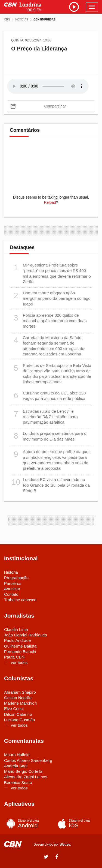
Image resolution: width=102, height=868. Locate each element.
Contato (11, 594)
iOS (75, 824)
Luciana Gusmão (19, 720)
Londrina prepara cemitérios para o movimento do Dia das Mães (48, 436)
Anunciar (12, 589)
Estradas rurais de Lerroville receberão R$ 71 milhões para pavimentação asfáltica (44, 417)
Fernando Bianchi (20, 652)
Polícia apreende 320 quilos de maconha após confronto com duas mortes (48, 321)
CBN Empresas (44, 20)
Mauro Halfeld (17, 755)
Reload (50, 202)
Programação (16, 578)
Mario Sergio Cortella (23, 771)
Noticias (22, 20)
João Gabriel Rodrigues (26, 635)
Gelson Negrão (18, 698)
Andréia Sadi (16, 766)
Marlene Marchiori (20, 703)
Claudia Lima (16, 629)
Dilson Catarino (18, 714)
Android (24, 824)
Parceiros (13, 583)
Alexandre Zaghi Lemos (26, 777)
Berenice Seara (18, 782)
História (11, 572)
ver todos (16, 662)
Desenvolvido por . (52, 845)
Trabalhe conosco (20, 600)
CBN (7, 20)
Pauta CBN (14, 657)
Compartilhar (55, 106)
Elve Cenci (14, 709)
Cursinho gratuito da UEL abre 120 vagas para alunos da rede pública (48, 396)
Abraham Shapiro (20, 692)
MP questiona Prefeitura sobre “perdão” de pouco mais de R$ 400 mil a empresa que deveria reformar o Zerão (50, 273)
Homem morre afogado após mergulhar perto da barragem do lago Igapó (50, 298)
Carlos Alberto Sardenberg (28, 760)
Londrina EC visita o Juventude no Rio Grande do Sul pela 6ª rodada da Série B (50, 485)
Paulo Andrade (17, 640)
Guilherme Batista (20, 646)
